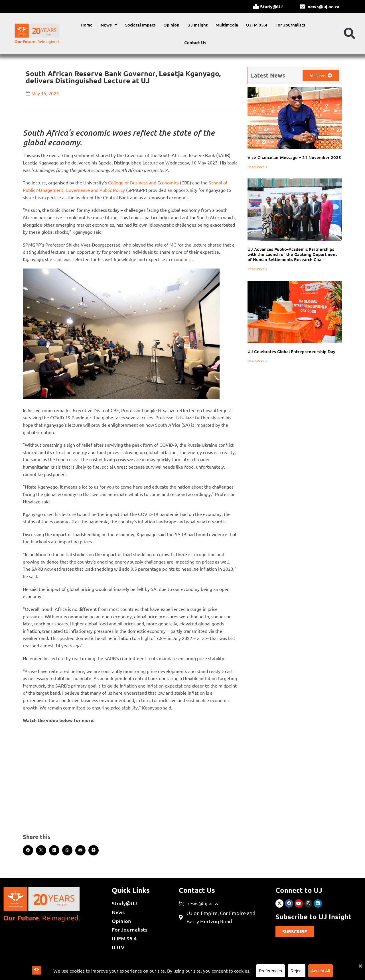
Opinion (171, 25)
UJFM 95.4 (257, 25)
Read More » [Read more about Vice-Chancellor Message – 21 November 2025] (257, 167)
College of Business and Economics (143, 182)
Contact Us (195, 42)
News (109, 25)
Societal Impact (140, 25)
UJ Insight (197, 25)
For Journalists (290, 25)
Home (87, 25)
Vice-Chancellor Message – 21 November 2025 (294, 157)
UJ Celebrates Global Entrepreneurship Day (291, 351)
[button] (350, 34)
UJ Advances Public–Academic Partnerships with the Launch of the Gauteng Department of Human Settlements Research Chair (292, 254)
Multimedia (227, 25)
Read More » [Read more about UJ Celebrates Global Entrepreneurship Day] (257, 361)
